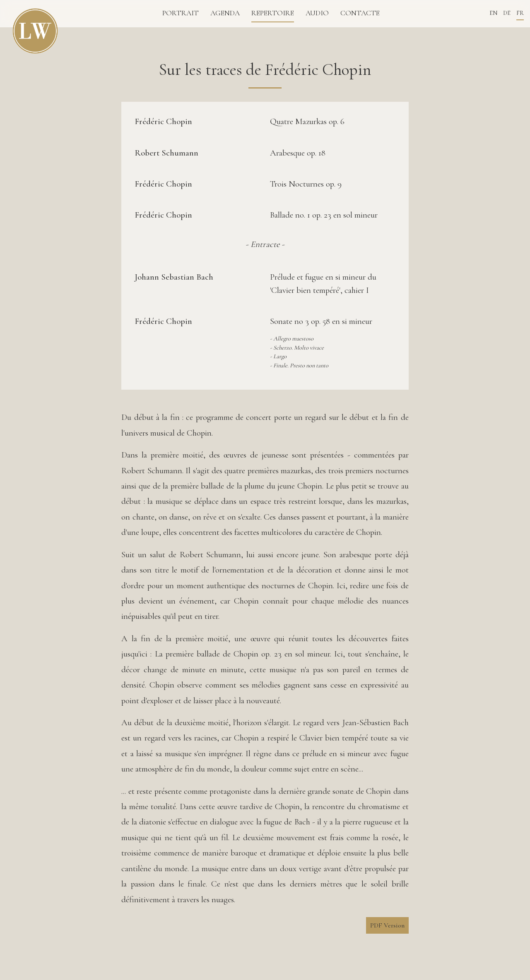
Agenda (225, 13)
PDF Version (387, 925)
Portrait (181, 13)
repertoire (273, 13)
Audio (317, 13)
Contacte (360, 13)
